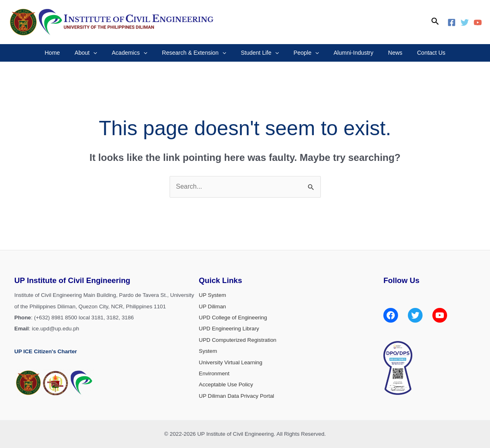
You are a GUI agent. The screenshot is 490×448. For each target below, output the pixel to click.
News (386, 53)
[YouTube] (478, 22)
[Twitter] (465, 22)
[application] (103, 53)
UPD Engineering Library (229, 329)
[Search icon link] (435, 22)
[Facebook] (452, 22)
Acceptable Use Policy (226, 384)
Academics (136, 53)
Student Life (260, 53)
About (95, 53)
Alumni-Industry (347, 53)
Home (65, 53)
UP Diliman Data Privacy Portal (237, 396)
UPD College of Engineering (233, 318)
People (303, 53)
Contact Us (418, 53)
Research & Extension (197, 53)
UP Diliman (213, 306)
